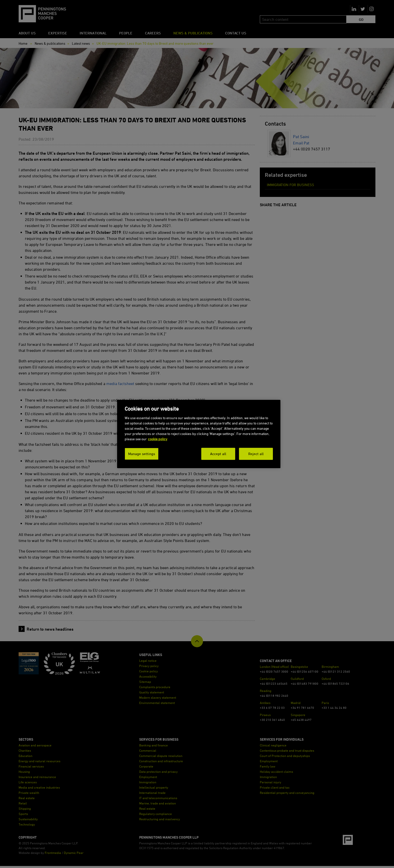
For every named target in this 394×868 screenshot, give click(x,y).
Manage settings (142, 454)
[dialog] (199, 434)
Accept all (218, 454)
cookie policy (158, 439)
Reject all (256, 454)
